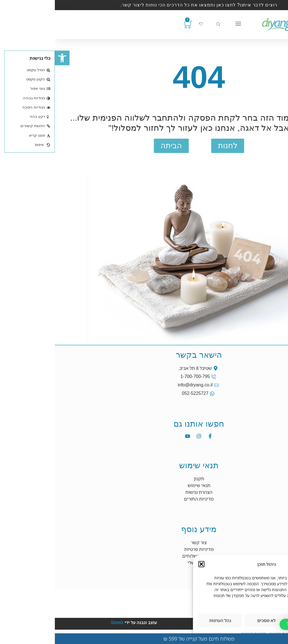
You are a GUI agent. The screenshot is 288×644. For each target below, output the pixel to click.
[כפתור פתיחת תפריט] (183, 24)
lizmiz (62, 622)
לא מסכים (212, 620)
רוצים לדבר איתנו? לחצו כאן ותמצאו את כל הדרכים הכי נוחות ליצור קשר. (144, 5)
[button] (7, 58)
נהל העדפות (165, 620)
